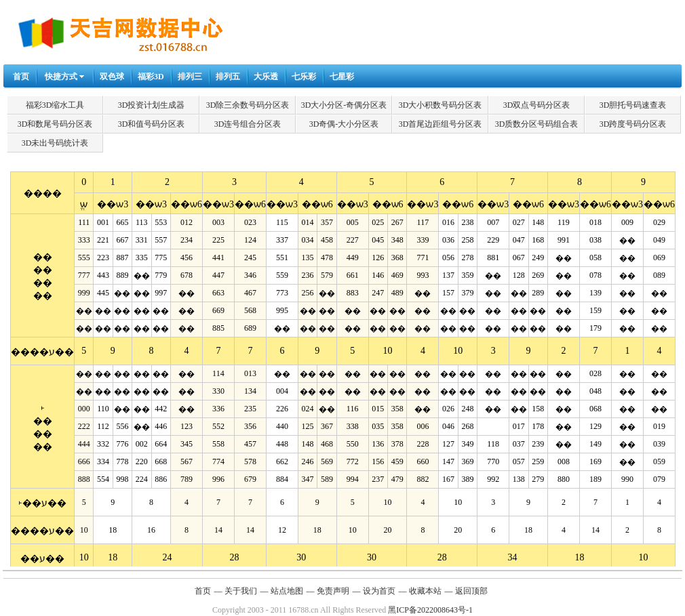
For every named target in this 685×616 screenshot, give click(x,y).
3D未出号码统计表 (55, 143)
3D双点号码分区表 (537, 105)
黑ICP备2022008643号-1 (430, 610)
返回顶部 (471, 591)
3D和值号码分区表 (152, 124)
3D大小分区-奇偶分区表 (344, 105)
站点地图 (287, 591)
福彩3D (151, 77)
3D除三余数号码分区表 (248, 105)
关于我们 (241, 591)
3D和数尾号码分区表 (55, 124)
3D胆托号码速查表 (633, 105)
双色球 (112, 77)
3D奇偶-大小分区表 (344, 124)
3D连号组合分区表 (248, 124)
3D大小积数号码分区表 (441, 105)
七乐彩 (304, 77)
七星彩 (342, 77)
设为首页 (379, 591)
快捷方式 (61, 77)
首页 (21, 77)
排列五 (228, 77)
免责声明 (333, 591)
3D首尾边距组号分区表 (441, 124)
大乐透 (266, 77)
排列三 (190, 77)
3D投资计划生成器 (152, 105)
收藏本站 (425, 591)
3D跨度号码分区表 (633, 124)
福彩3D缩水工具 (55, 105)
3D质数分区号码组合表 (537, 124)
